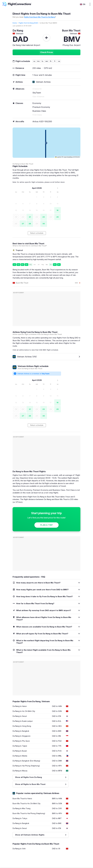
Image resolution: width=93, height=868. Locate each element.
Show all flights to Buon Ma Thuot (30, 784)
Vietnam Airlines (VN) (25, 357)
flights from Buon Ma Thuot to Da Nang (40, 17)
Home (15, 23)
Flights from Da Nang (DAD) (28, 23)
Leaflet (58, 157)
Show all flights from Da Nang (29, 777)
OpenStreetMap (68, 157)
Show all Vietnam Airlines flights (30, 835)
